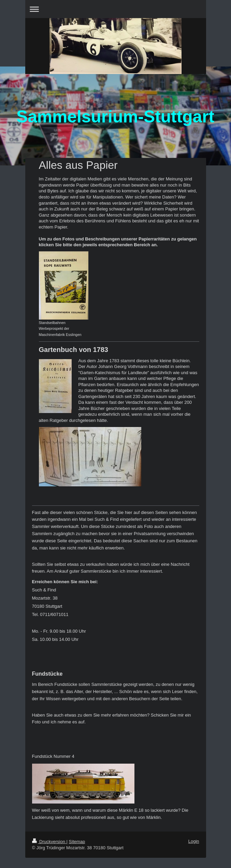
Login (194, 841)
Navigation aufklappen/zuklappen (116, 9)
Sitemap (77, 842)
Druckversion (49, 842)
